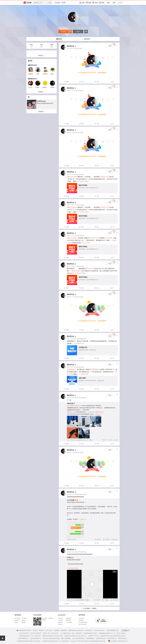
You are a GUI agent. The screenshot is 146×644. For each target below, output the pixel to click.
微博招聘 (57, 630)
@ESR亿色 (79, 406)
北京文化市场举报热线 (78, 638)
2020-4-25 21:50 (71, 539)
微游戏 (17, 622)
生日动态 (80, 48)
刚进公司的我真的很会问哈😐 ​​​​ (45, 103)
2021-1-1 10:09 (71, 452)
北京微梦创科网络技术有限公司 (97, 641)
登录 (114, 3)
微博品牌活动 (83, 339)
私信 (78, 32)
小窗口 (115, 572)
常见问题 (81, 618)
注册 (108, 3)
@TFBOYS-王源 (104, 177)
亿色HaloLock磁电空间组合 (96, 412)
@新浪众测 (70, 403)
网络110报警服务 (66, 638)
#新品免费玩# (71, 406)
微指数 (23, 622)
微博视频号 (81, 600)
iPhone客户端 (83, 398)
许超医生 (31, 74)
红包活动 (82, 174)
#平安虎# (107, 238)
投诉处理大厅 (89, 630)
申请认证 (60, 618)
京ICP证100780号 (24, 633)
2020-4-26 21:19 (71, 494)
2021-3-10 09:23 (71, 440)
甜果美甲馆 (46, 87)
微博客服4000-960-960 (24, 630)
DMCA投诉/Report (99, 630)
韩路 (38, 74)
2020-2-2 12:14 (71, 600)
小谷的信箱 (53, 74)
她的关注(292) (33, 65)
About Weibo (49, 630)
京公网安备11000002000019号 (118, 641)
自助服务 (81, 620)
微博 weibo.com (84, 440)
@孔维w (69, 557)
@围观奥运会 (96, 369)
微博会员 (17, 620)
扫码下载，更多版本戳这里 (48, 619)
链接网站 (68, 618)
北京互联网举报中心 (36, 638)
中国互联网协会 (90, 638)
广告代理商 (69, 622)
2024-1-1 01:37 (71, 90)
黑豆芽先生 (70, 46)
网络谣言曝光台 (123, 638)
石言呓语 (45, 74)
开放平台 (60, 624)
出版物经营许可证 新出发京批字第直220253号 (113, 636)
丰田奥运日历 (79, 343)
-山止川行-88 (31, 87)
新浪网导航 (64, 630)
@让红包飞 (90, 268)
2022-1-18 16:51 (71, 174)
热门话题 (24, 618)
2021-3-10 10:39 (71, 398)
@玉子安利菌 (71, 500)
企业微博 (60, 620)
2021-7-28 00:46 (71, 339)
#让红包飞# (86, 243)
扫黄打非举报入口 (112, 638)
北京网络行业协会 (101, 638)
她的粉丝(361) (33, 79)
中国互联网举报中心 (23, 638)
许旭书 (52, 87)
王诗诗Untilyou (40, 87)
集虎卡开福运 (84, 181)
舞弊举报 (41, 630)
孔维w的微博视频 (73, 568)
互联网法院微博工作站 (113, 630)
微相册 (23, 620)
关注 (63, 32)
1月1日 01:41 (71, 48)
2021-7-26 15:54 (71, 367)
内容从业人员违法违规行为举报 (51, 638)
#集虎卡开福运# (72, 177)
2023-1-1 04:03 (71, 132)
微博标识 (60, 622)
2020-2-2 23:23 (71, 552)
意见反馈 (35, 630)
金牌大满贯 (84, 374)
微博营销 (68, 620)
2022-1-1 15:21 (71, 297)
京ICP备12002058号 (36, 633)
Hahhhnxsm (41, 101)
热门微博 (17, 618)
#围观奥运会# (71, 369)
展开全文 (99, 414)
